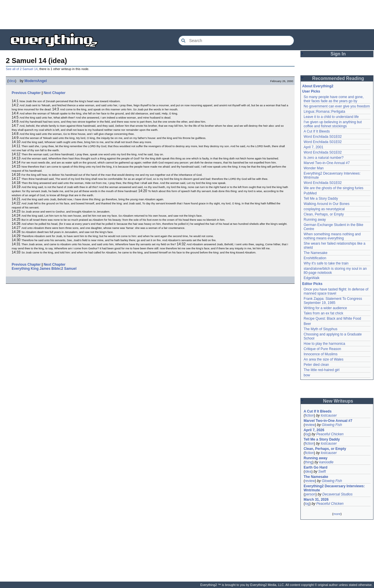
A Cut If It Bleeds (317, 131)
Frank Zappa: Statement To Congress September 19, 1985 (333, 301)
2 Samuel (69, 269)
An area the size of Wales (323, 359)
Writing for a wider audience (325, 308)
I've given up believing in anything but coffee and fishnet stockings (333, 124)
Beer (307, 324)
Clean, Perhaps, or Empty (324, 214)
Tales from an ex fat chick (323, 313)
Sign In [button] (338, 54)
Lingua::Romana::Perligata (324, 112)
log (307, 434)
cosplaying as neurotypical (324, 209)
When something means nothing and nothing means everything (332, 236)
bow (307, 375)
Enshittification (315, 258)
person (310, 494)
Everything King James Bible (36, 269)
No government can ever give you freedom (337, 106)
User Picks (311, 91)
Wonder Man (314, 168)
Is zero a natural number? (324, 158)
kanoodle (326, 462)
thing (309, 462)
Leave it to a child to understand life (331, 117)
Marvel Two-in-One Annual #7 (327, 163)
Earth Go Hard (315, 467)
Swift (322, 472)
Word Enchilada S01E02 (323, 137)
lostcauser (329, 415)
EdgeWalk (312, 278)
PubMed (310, 193)
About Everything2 (318, 86)
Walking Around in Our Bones (327, 204)
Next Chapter (54, 93)
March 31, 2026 (316, 500)
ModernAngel (36, 81)
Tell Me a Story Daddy (321, 199)
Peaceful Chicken (330, 434)
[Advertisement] (187, 15)
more (337, 514)
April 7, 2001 (313, 147)
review (310, 425)
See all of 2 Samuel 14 (22, 69)
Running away (315, 220)
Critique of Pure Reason (322, 349)
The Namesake (315, 253)
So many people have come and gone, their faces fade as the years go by (334, 99)
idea (12, 81)
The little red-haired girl (322, 370)
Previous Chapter (26, 93)
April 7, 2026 (314, 430)
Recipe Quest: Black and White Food (332, 319)
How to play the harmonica (324, 344)
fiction (309, 415)
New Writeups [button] (338, 401)
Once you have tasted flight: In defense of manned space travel (336, 291)
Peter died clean (316, 365)
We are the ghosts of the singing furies (334, 188)
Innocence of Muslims (321, 354)
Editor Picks (312, 284)
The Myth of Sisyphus (320, 329)
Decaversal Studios (337, 494)
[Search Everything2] (236, 41)
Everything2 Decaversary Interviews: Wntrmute (334, 488)
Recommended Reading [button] (338, 78)
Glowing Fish (332, 425)
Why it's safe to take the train (326, 263)
